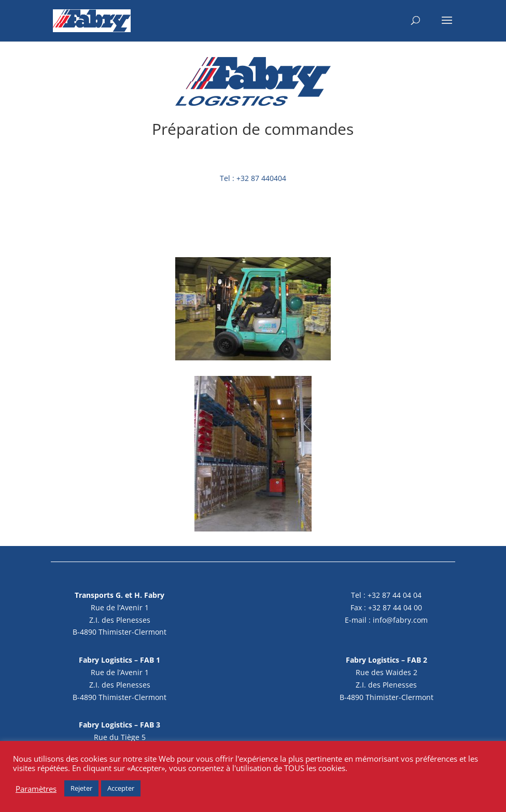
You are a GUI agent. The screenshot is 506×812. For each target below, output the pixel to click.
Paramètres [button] (36, 789)
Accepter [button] (121, 788)
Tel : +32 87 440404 (253, 178)
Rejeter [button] (81, 788)
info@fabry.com (400, 620)
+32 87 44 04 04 (395, 595)
